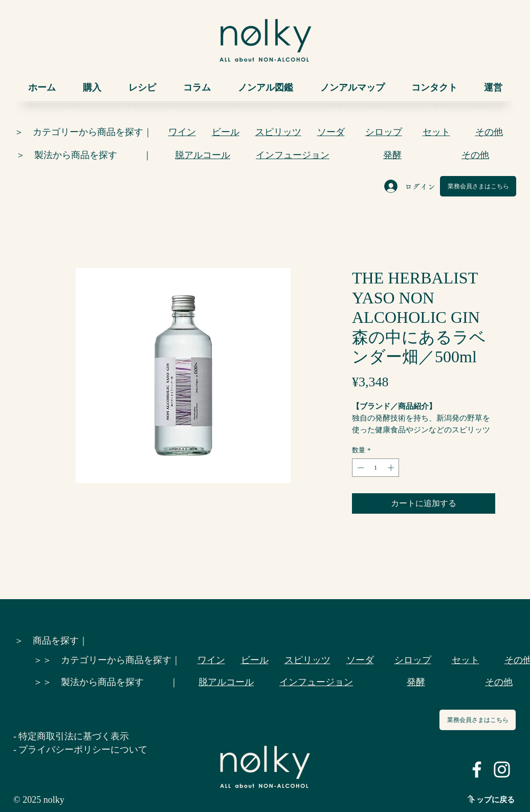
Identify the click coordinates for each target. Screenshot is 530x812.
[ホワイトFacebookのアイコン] (477, 770)
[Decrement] (360, 468)
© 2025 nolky (39, 800)
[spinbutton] (376, 468)
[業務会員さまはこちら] (478, 186)
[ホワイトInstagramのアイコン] (502, 770)
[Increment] (392, 468)
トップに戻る (492, 800)
